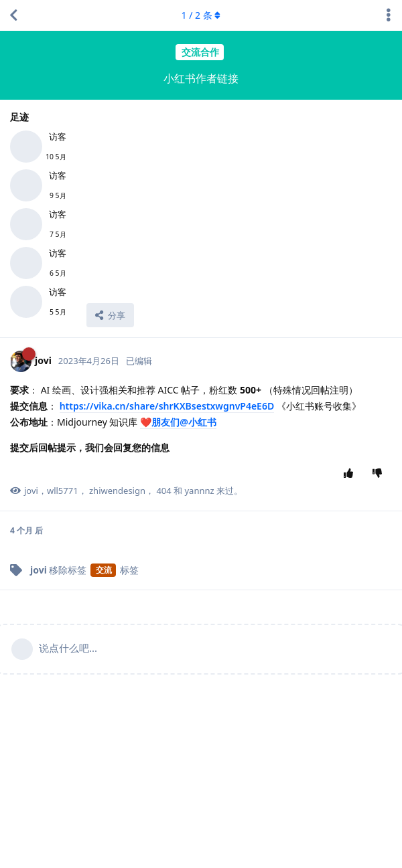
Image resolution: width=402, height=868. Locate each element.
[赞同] (351, 474)
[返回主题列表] (13, 15)
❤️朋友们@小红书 (178, 422)
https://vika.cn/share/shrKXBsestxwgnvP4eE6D (167, 406)
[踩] (380, 474)
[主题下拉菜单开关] (389, 15)
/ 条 (201, 15)
